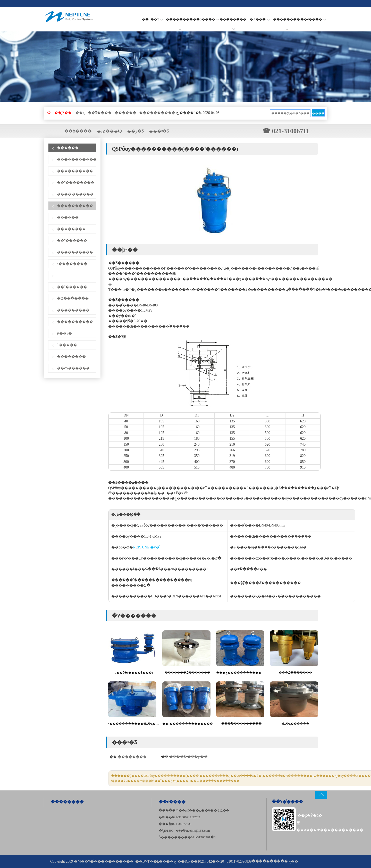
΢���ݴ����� (67, 345)
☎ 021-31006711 (286, 131)
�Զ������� (73, 299)
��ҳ (80, 113)
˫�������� (72, 264)
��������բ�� (188, 757)
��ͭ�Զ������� (295, 673)
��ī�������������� (187, 724)
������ (125, 113)
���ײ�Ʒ (159, 131)
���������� (157, 113)
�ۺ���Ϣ (109, 131)
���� (318, 113)
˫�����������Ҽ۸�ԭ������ (134, 724)
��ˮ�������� (76, 183)
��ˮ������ (72, 241)
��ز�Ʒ (135, 131)
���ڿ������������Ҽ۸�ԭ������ (242, 673)
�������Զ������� (187, 673)
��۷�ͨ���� (287, 802)
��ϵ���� (313, 19)
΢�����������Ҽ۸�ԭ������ (295, 724)
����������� (77, 159)
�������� (179, 23)
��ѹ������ (73, 368)
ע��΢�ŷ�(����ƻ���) (134, 673)
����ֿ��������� (241, 724)
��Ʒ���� (206, 19)
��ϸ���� (78, 131)
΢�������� (72, 275)
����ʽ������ (75, 194)
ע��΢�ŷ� (64, 333)
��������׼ (286, 23)
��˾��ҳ (153, 19)
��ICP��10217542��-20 (201, 861)
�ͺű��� (260, 19)
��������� (73, 310)
